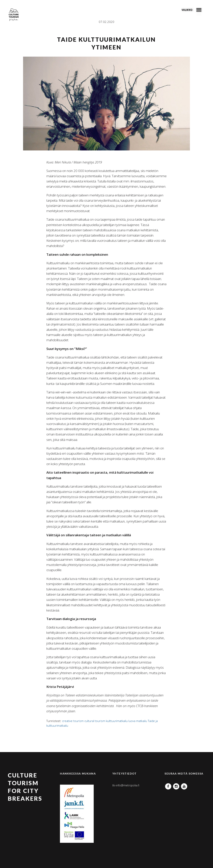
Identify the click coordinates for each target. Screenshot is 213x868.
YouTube (184, 785)
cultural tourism (95, 721)
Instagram (176, 785)
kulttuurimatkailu (117, 721)
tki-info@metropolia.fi (126, 785)
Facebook (168, 785)
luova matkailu (138, 721)
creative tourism (73, 721)
